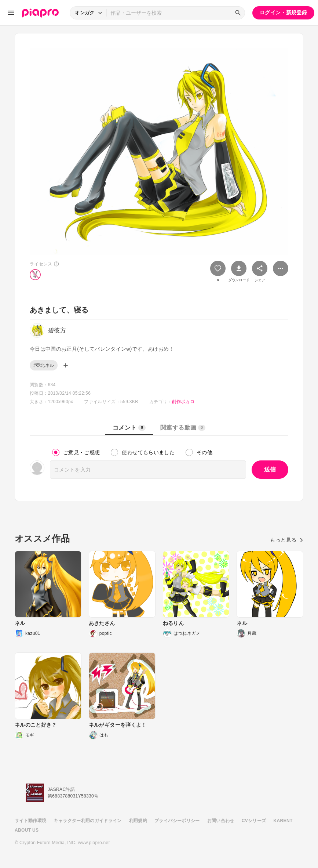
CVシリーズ (254, 821)
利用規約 (138, 821)
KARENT (283, 821)
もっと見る (287, 540)
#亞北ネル (44, 365)
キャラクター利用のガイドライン (87, 821)
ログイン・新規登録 (283, 12)
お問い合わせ (221, 821)
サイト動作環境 (30, 821)
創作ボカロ (183, 402)
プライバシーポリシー (177, 821)
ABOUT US (27, 830)
